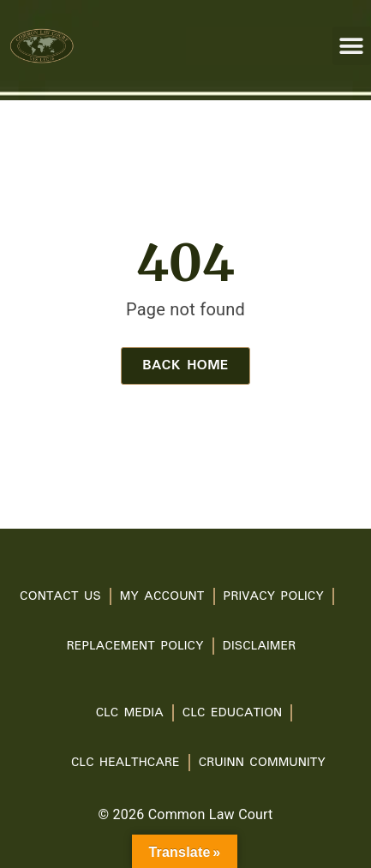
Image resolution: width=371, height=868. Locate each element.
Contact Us (60, 596)
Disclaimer (259, 646)
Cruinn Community (262, 763)
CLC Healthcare (126, 763)
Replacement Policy (135, 646)
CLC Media (130, 713)
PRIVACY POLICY (274, 596)
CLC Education (233, 713)
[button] (352, 46)
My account (162, 596)
